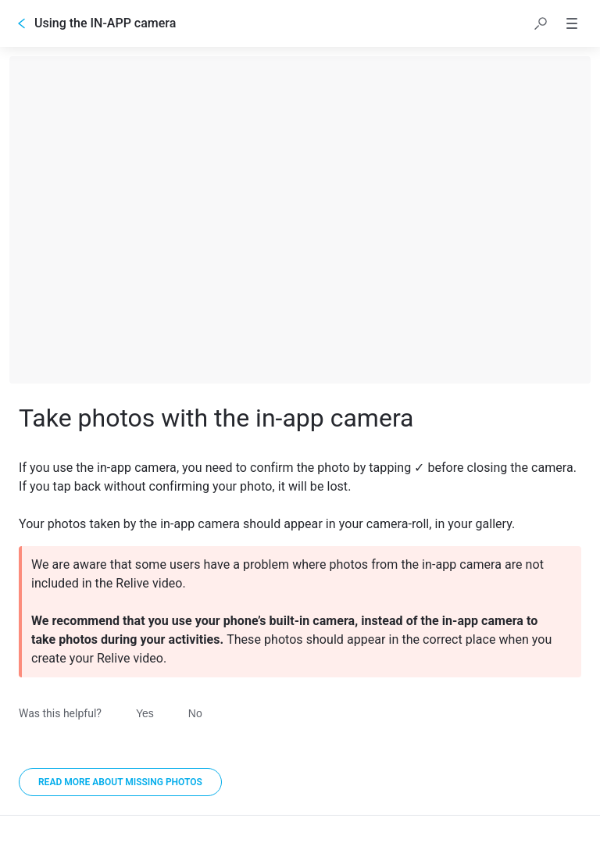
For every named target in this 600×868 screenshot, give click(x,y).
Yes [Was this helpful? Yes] (145, 713)
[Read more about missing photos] (120, 782)
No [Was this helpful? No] (195, 713)
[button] (541, 23)
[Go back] (22, 23)
